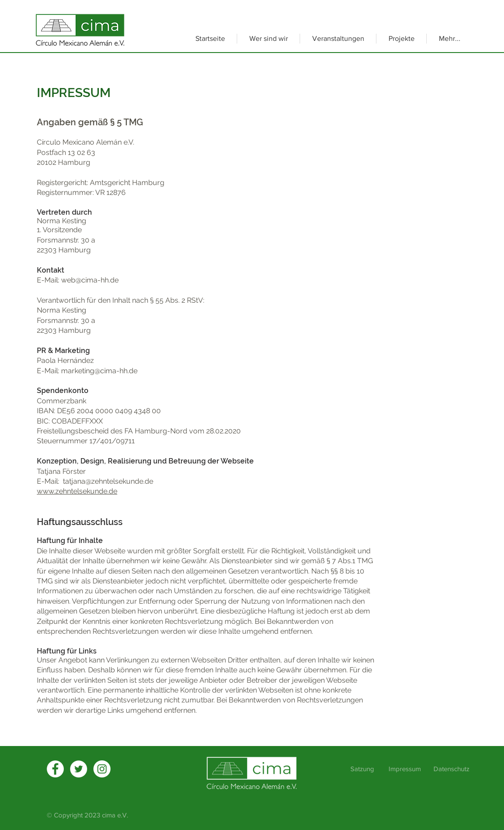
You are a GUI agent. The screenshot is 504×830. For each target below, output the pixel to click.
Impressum (405, 769)
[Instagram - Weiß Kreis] (102, 769)
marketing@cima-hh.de (99, 371)
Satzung (363, 769)
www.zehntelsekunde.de (77, 491)
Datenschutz (451, 769)
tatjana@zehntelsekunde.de (108, 481)
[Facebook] (55, 769)
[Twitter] (79, 769)
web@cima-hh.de (90, 280)
